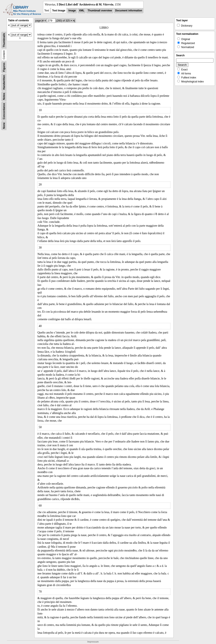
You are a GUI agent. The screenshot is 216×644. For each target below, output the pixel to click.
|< (43, 21)
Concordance (4, 111)
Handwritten (4, 82)
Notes (4, 96)
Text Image (59, 11)
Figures (4, 67)
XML (82, 11)
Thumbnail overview (100, 11)
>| (74, 21)
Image (72, 11)
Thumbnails (4, 40)
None (4, 126)
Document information (129, 11)
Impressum (93, 642)
